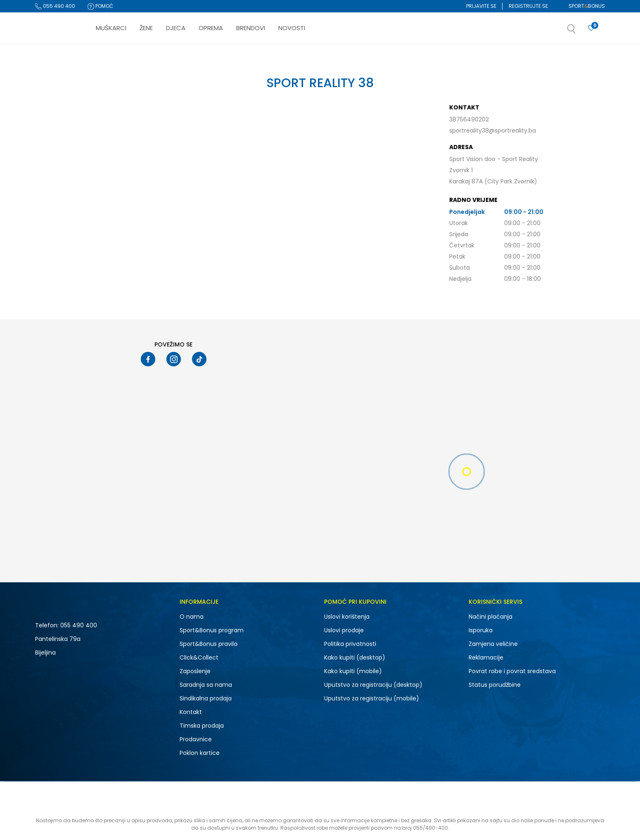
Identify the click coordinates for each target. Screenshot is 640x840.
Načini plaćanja (491, 617)
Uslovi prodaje (344, 630)
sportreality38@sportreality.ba (493, 131)
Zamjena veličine (493, 644)
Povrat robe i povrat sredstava (512, 671)
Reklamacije (486, 657)
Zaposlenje (195, 671)
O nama (192, 617)
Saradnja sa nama (206, 685)
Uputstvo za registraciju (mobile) (372, 698)
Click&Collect (199, 657)
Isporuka (481, 630)
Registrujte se (528, 6)
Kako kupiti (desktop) (355, 657)
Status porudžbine (495, 685)
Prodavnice (196, 739)
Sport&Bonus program (212, 630)
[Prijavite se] (591, 28)
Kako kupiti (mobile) (353, 671)
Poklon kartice (200, 753)
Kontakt (191, 712)
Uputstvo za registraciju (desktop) (373, 685)
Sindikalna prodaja (206, 698)
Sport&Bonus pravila (209, 644)
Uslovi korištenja (347, 617)
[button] (580, 31)
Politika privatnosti (350, 644)
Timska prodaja (202, 726)
